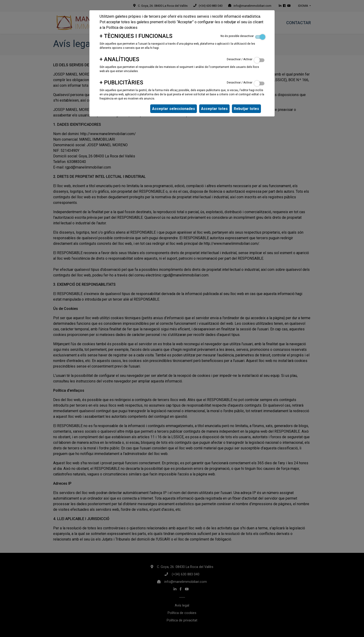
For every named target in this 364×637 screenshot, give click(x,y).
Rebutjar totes (246, 109)
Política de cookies (122, 28)
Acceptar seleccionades (174, 109)
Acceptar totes (214, 109)
